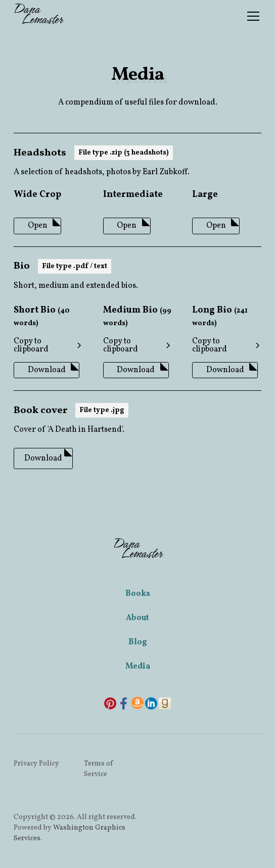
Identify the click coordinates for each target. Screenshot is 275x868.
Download (47, 370)
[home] (38, 16)
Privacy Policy (36, 764)
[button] (251, 16)
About (137, 618)
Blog (138, 642)
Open (38, 226)
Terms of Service (99, 769)
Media (138, 667)
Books (138, 594)
